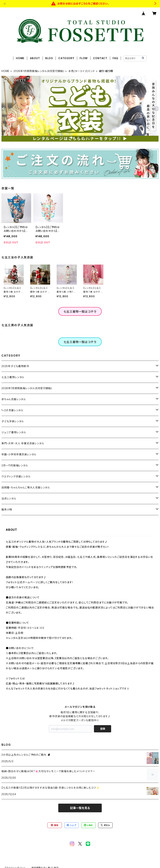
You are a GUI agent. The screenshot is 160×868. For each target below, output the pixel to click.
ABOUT (35, 58)
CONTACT (100, 58)
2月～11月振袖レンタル (15, 465)
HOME (20, 58)
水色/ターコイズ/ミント (82, 71)
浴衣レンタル (9, 498)
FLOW (84, 58)
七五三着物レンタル (13, 377)
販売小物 (7, 509)
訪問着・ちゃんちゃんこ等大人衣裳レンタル (26, 487)
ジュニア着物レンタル (14, 432)
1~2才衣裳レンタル (12, 410)
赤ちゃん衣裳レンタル (14, 399)
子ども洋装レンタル (13, 421)
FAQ (115, 58)
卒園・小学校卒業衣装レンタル (19, 454)
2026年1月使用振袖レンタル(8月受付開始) (39, 71)
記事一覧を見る (80, 808)
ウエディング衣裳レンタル (16, 476)
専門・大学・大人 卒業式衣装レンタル (23, 443)
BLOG (49, 58)
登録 (103, 729)
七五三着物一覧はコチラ (80, 312)
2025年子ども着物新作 (15, 366)
